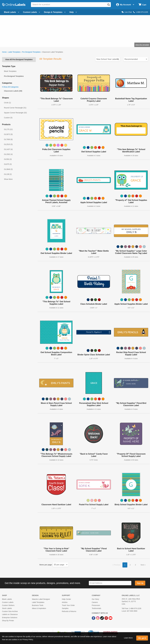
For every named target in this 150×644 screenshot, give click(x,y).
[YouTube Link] (110, 618)
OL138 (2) (8, 174)
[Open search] (109, 5)
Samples (65, 608)
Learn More (128, 638)
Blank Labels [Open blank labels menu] (12, 12)
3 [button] (135, 565)
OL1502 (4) (8, 154)
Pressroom (96, 605)
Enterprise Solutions (10, 618)
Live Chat (127, 12)
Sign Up (140, 583)
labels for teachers (44, 37)
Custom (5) (8, 118)
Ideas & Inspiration (39, 608)
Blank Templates (10, 71)
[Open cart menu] (142, 5)
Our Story (95, 599)
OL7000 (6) (8, 139)
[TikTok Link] (102, 618)
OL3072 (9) (8, 134)
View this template (142, 45)
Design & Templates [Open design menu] (55, 12)
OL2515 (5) (8, 144)
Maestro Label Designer (41, 599)
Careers (95, 602)
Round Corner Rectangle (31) (15, 108)
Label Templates (14, 52)
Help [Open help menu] (73, 12)
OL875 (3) (8, 164)
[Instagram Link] (98, 618)
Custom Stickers (8, 605)
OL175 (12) (8, 129)
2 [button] (130, 565)
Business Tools (38, 605)
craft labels (29, 37)
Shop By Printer (8, 621)
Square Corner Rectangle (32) (15, 113)
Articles (65, 602)
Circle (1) (7, 103)
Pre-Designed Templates (31, 52)
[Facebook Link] (94, 618)
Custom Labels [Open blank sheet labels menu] (32, 12)
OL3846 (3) (8, 169)
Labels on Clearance (10, 614)
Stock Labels (7, 608)
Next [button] (143, 565)
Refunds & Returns (69, 611)
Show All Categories (10, 87)
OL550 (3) (8, 159)
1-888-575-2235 (141, 12)
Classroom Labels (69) (13, 91)
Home (4, 52)
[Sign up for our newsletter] (110, 583)
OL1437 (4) (8, 149)
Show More (8, 179)
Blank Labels (7, 599)
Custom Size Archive (10, 611)
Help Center (66, 599)
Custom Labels (8, 602)
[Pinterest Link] (106, 618)
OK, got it (142, 638)
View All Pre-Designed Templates (19, 59)
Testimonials (96, 608)
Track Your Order (68, 605)
